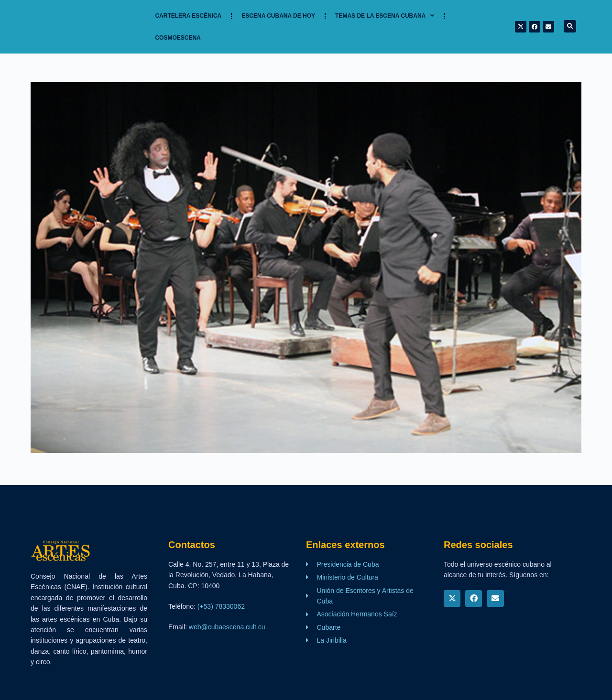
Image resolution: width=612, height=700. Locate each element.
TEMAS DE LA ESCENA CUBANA (385, 16)
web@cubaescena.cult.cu (227, 627)
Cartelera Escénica (188, 16)
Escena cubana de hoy (278, 16)
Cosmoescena (178, 38)
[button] (570, 26)
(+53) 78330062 (221, 606)
